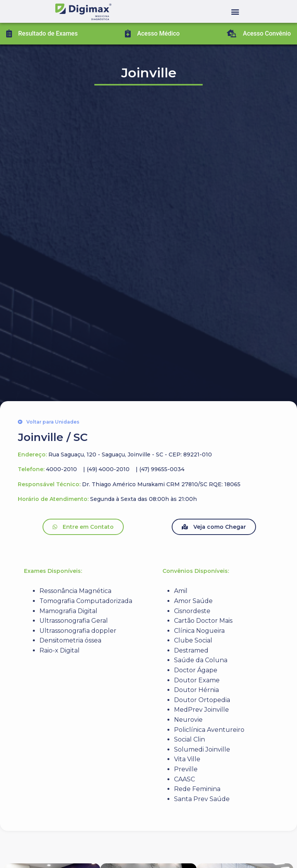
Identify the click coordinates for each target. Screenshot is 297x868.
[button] (235, 11)
